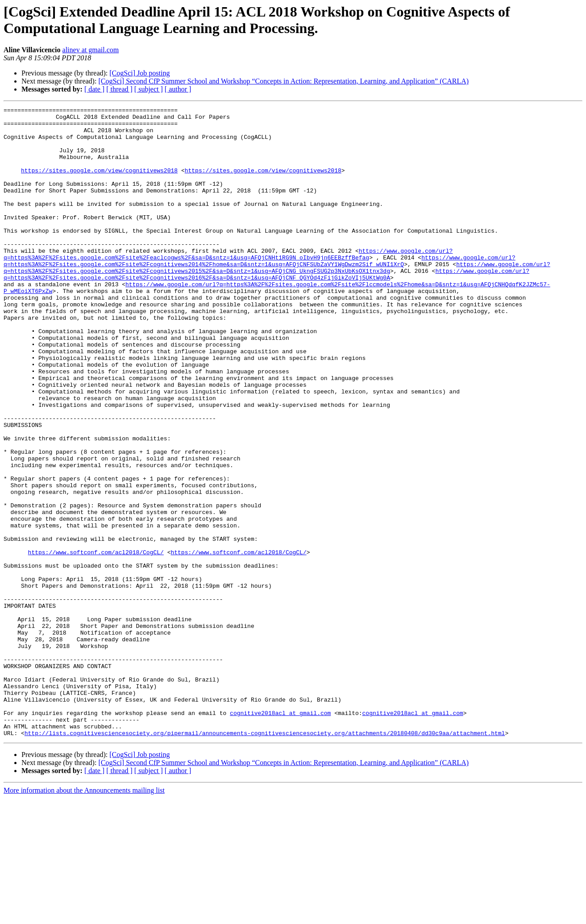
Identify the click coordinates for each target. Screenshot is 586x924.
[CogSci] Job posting (139, 73)
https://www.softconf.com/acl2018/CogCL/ (96, 642)
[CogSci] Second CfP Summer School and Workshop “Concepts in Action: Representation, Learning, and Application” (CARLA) (283, 81)
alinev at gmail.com (91, 50)
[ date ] (94, 89)
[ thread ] (119, 89)
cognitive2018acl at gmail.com (280, 835)
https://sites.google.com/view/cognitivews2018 (99, 184)
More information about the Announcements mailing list (84, 916)
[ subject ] (149, 89)
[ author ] (178, 89)
